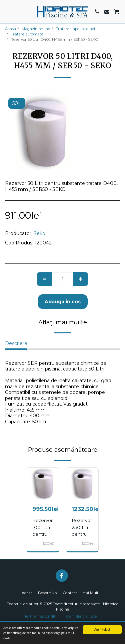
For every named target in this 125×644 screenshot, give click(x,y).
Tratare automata (27, 34)
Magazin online (36, 29)
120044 (87, 544)
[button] (7, 11)
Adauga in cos (63, 302)
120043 (48, 544)
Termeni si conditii (41, 616)
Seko (39, 233)
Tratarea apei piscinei (75, 29)
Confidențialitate (81, 616)
